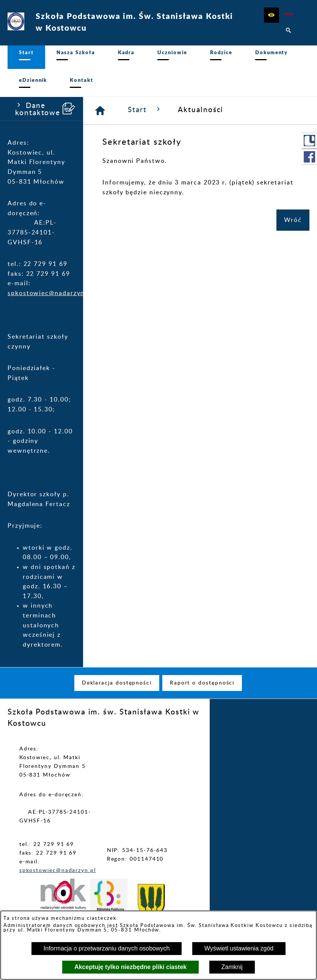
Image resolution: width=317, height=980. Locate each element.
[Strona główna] (100, 115)
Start (145, 114)
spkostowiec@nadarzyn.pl (50, 297)
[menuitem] (26, 59)
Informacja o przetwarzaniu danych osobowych (107, 948)
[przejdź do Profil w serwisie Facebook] (309, 157)
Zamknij (232, 967)
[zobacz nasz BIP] (289, 15)
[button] (271, 15)
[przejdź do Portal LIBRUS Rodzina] (309, 141)
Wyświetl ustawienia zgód (239, 948)
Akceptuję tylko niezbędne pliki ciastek (130, 967)
